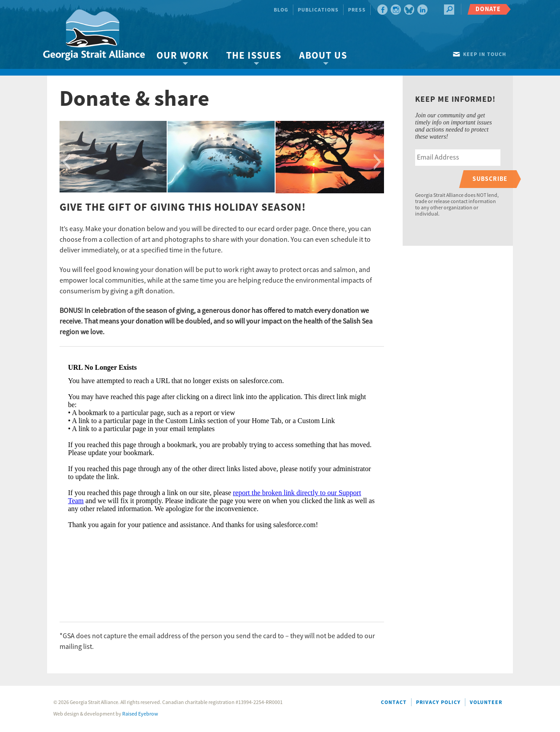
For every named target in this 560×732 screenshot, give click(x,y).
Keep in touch (485, 54)
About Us (323, 56)
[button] (66, 162)
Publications (318, 10)
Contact (394, 702)
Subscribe (490, 179)
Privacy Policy (438, 702)
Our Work (182, 56)
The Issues (254, 56)
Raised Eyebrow (140, 714)
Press (357, 10)
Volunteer (486, 702)
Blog (281, 10)
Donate (488, 9)
